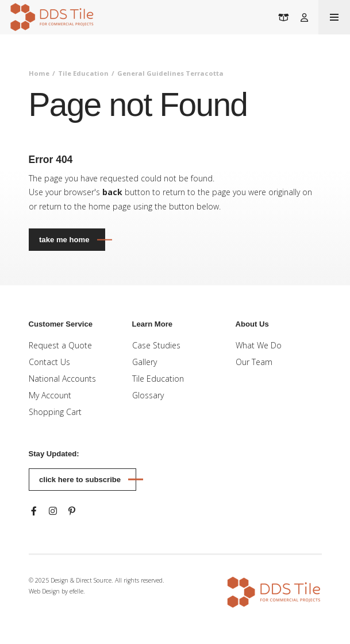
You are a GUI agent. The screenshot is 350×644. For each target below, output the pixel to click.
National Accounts (62, 379)
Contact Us (49, 362)
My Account (50, 395)
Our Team (254, 362)
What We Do (259, 345)
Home (39, 73)
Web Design (44, 591)
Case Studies (156, 345)
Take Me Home (64, 240)
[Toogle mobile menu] (334, 17)
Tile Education (83, 73)
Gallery (145, 362)
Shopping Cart (55, 412)
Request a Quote (60, 345)
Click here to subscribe (80, 480)
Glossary (148, 395)
